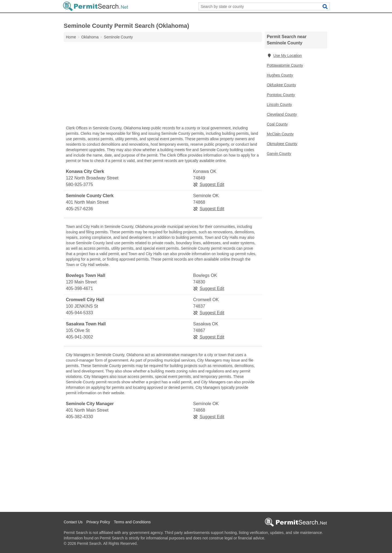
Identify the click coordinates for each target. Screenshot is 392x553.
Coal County (277, 124)
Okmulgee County (282, 144)
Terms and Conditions (132, 522)
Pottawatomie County (285, 65)
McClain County (280, 134)
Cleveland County (282, 114)
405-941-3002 (79, 337)
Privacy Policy (98, 522)
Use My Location (284, 56)
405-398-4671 (79, 288)
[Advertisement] (163, 85)
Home (71, 37)
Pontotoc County (281, 95)
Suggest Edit (209, 184)
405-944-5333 (79, 313)
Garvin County (279, 154)
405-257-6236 (79, 209)
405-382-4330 (79, 417)
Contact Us (73, 522)
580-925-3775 (79, 184)
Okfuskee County (281, 85)
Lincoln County (279, 105)
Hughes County (280, 75)
